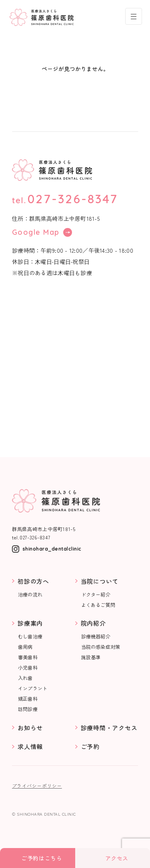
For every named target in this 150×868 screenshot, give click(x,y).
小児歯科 (28, 668)
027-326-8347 (73, 199)
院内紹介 (93, 623)
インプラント (33, 688)
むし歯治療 (30, 636)
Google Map (42, 232)
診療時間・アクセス (109, 728)
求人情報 (30, 746)
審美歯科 (28, 657)
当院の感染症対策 (101, 647)
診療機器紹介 (96, 636)
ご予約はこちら (42, 858)
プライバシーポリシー (37, 786)
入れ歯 (25, 678)
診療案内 (30, 623)
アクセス (117, 858)
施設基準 (91, 657)
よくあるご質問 (98, 605)
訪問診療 (28, 709)
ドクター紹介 (96, 595)
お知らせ (30, 728)
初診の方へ (33, 581)
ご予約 (90, 746)
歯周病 (25, 647)
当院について (100, 581)
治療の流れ (30, 595)
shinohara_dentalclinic (52, 549)
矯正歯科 (28, 699)
